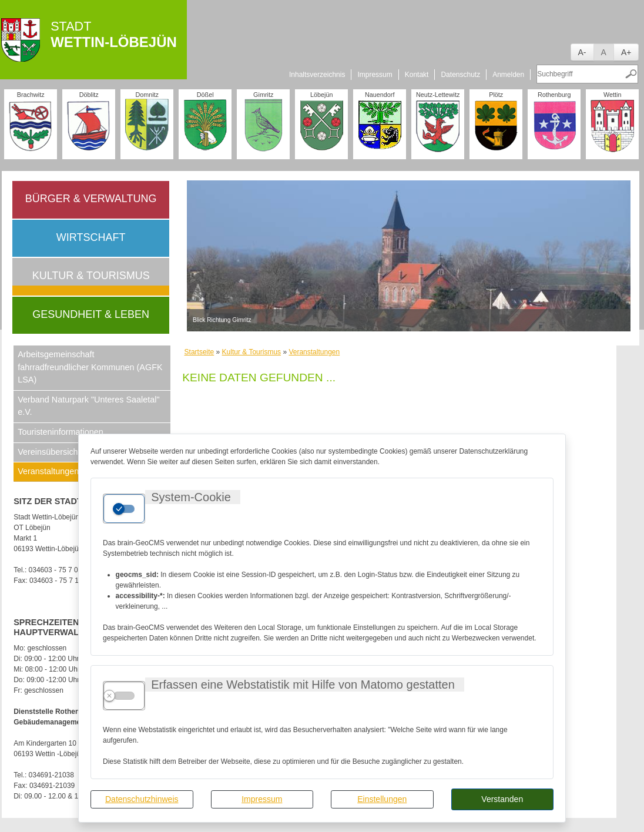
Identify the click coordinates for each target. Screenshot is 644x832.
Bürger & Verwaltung (91, 199)
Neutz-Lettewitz (438, 95)
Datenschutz (460, 75)
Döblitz (89, 95)
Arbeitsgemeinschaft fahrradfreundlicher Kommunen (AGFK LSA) (90, 367)
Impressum (262, 799)
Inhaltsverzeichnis (317, 75)
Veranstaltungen (314, 352)
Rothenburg (554, 95)
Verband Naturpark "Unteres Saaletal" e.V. (88, 406)
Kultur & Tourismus (91, 276)
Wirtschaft (91, 237)
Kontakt (417, 75)
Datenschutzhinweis (142, 799)
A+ (626, 52)
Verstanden (502, 799)
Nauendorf (380, 95)
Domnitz (147, 95)
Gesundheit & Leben (91, 314)
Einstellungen (382, 799)
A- (582, 52)
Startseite (199, 352)
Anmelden (508, 75)
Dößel (205, 95)
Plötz (496, 95)
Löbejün (321, 95)
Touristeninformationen (61, 432)
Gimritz (263, 95)
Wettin (612, 95)
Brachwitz (31, 95)
